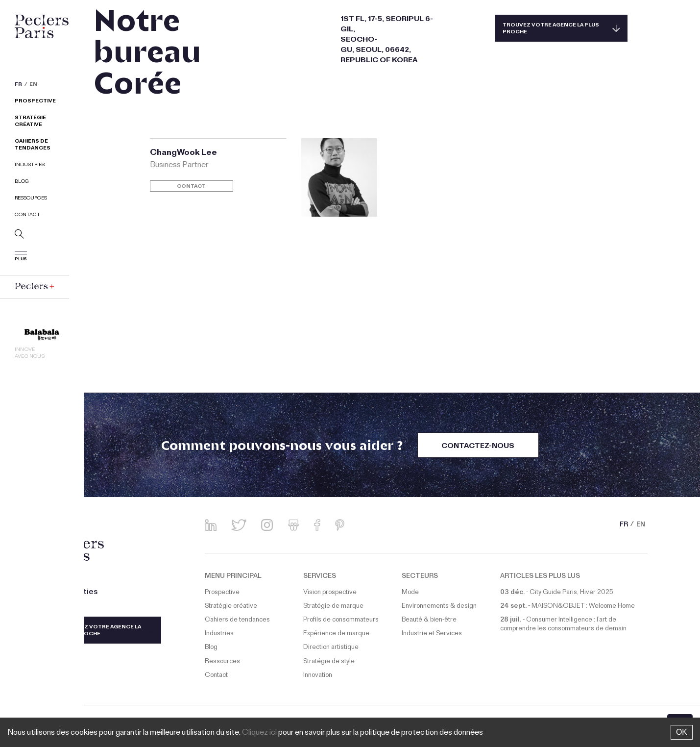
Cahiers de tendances (33, 145)
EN (33, 85)
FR (18, 85)
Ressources (31, 199)
